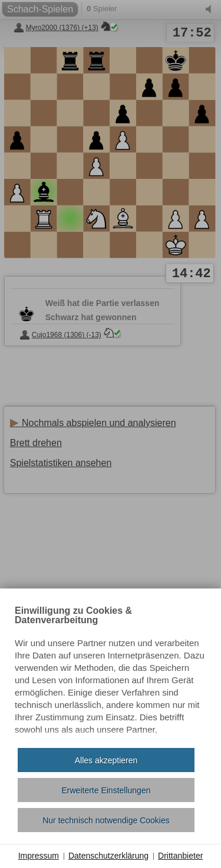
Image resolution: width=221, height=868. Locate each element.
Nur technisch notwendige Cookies (106, 820)
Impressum (39, 856)
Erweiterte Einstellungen (106, 790)
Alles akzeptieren (106, 760)
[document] (111, 673)
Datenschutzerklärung (108, 856)
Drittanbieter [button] (180, 856)
